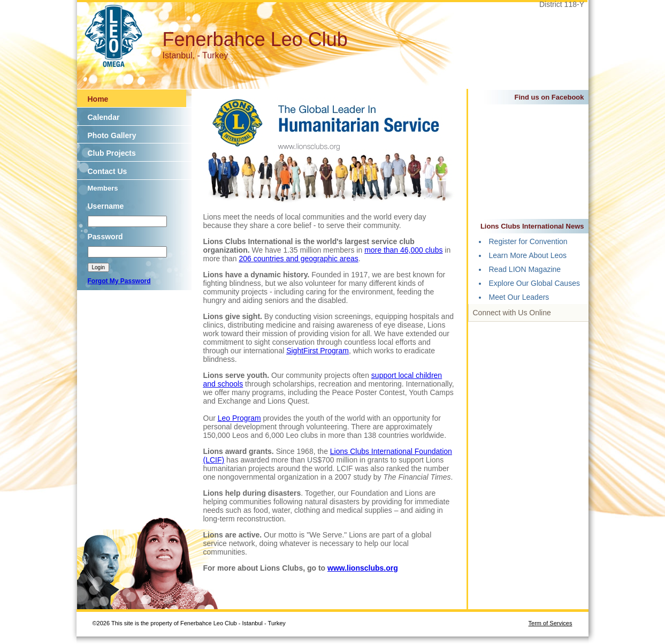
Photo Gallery (112, 135)
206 (246, 259)
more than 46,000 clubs (403, 250)
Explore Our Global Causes (534, 283)
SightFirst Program (318, 351)
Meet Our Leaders (519, 297)
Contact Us (108, 171)
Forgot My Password (119, 281)
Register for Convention (528, 241)
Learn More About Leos (528, 255)
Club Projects (112, 153)
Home (98, 99)
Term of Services (551, 623)
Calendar (104, 117)
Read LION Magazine (525, 269)
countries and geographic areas (306, 259)
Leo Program (239, 418)
